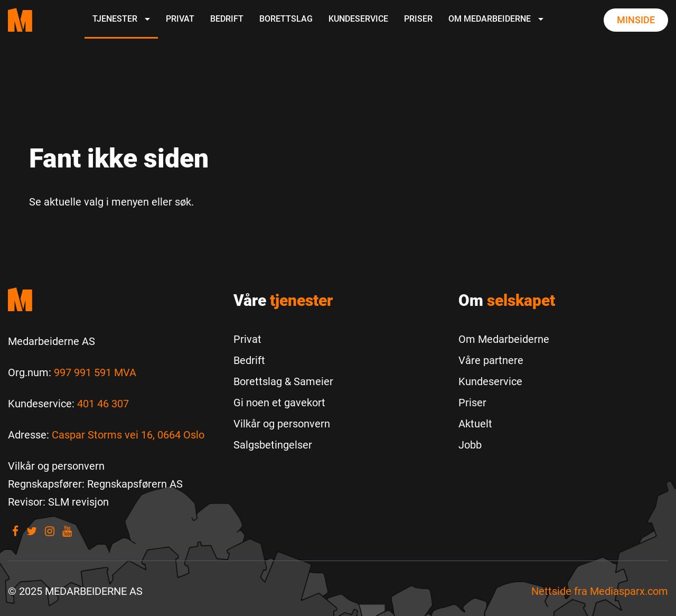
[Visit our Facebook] (15, 531)
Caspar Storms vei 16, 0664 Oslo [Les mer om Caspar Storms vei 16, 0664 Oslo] (128, 435)
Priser (418, 19)
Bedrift (227, 19)
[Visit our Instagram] (50, 531)
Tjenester (121, 19)
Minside (636, 20)
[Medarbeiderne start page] (20, 20)
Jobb (470, 445)
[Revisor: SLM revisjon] (58, 502)
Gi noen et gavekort (279, 403)
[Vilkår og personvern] (56, 466)
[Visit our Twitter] (32, 531)
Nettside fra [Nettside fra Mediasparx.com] (600, 591)
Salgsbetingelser (273, 445)
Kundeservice (358, 19)
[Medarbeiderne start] (113, 299)
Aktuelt (475, 424)
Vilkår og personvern (282, 424)
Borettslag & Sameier (283, 381)
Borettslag (286, 19)
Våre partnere (491, 360)
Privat (180, 19)
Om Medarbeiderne (496, 19)
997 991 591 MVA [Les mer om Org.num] (95, 372)
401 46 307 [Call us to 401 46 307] (103, 404)
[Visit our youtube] (67, 531)
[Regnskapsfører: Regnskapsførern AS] (95, 484)
